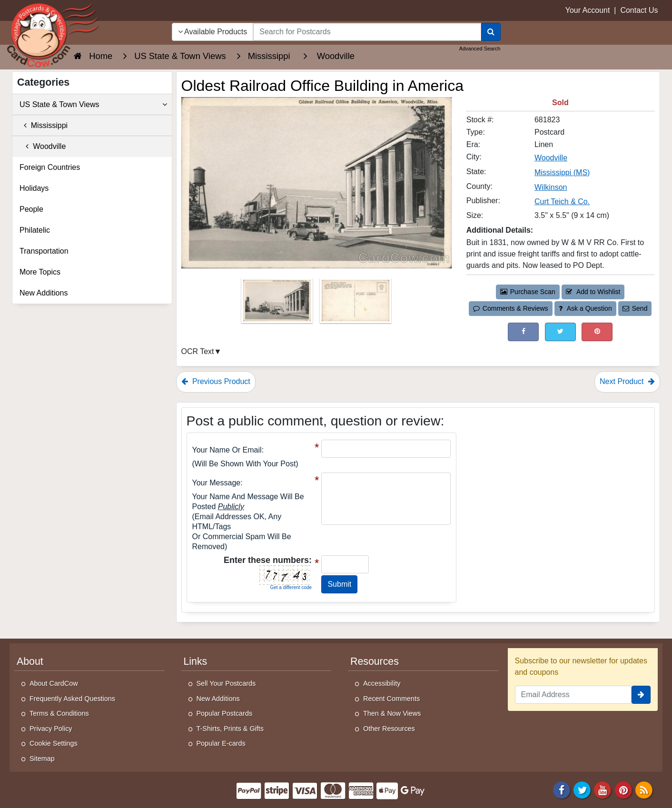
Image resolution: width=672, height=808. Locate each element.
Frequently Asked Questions (72, 699)
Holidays (34, 188)
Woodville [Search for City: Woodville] (551, 158)
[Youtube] (603, 789)
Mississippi (44, 125)
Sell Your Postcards (226, 683)
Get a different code (291, 587)
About (30, 661)
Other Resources (389, 729)
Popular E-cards (221, 743)
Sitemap (42, 759)
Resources (375, 661)
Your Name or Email (227, 450)
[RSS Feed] (644, 789)
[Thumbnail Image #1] (278, 303)
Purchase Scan (528, 292)
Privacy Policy (51, 729)
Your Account (588, 10)
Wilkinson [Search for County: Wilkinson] (551, 187)
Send (635, 308)
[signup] (641, 695)
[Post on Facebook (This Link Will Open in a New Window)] (523, 332)
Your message (217, 483)
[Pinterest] (623, 789)
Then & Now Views (392, 713)
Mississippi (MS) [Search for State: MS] (562, 172)
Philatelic (35, 230)
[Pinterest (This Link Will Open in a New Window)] (597, 332)
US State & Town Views (93, 105)
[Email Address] (573, 695)
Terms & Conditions (59, 713)
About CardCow (54, 683)
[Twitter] (582, 789)
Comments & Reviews (510, 308)
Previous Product (216, 381)
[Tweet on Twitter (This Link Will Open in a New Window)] (560, 332)
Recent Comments (391, 699)
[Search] (491, 32)
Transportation (44, 251)
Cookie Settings (54, 743)
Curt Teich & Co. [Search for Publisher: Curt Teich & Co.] (562, 202)
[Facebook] (562, 789)
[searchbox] (367, 32)
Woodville (43, 146)
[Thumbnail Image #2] (356, 303)
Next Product (627, 381)
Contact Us (639, 10)
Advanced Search (480, 49)
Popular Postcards (225, 713)
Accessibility (382, 683)
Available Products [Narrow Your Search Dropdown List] (213, 32)
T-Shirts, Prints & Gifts (230, 729)
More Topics (40, 272)
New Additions (44, 293)
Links (196, 661)
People (31, 209)
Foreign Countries (50, 167)
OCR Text (198, 351)
